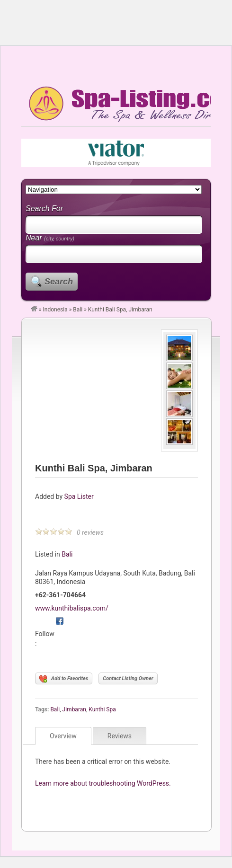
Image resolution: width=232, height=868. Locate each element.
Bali (78, 310)
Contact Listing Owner (128, 678)
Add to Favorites (64, 679)
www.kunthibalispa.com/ (72, 608)
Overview (63, 736)
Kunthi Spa (102, 709)
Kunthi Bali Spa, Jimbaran (94, 468)
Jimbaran (74, 709)
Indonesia (55, 310)
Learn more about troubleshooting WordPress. (103, 783)
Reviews (120, 736)
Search (59, 282)
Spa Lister (79, 496)
